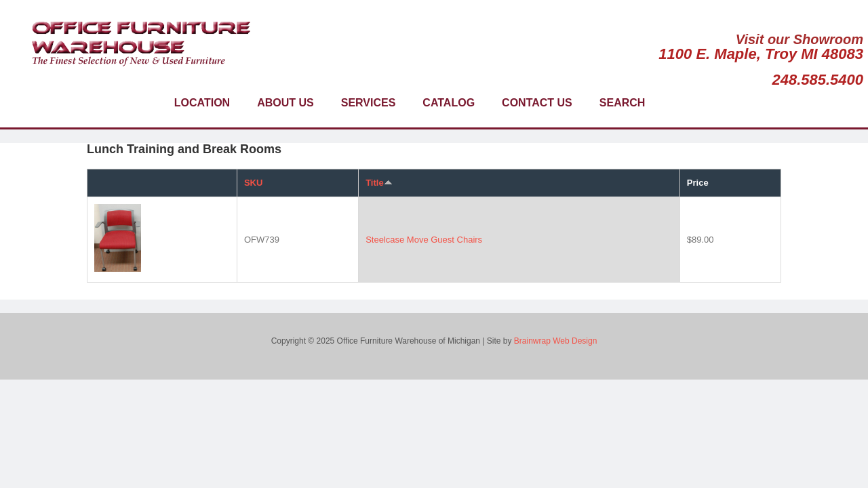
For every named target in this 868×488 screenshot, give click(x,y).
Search (623, 103)
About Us (285, 103)
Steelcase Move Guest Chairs (424, 240)
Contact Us (537, 103)
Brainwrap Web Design (556, 341)
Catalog (449, 103)
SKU (253, 183)
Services (369, 103)
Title (379, 183)
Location (202, 103)
